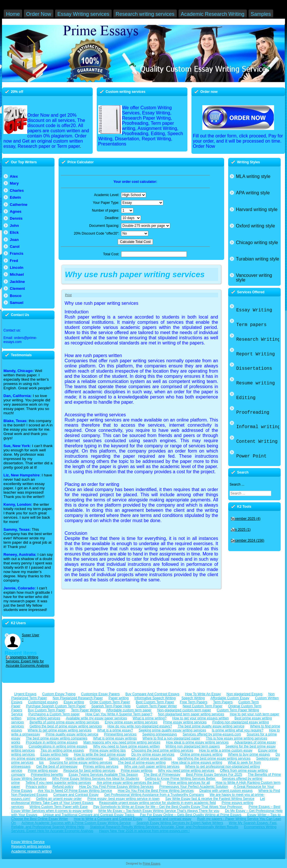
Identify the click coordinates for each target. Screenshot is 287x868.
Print (68, 295)
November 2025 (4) (246, 519)
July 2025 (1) (241, 530)
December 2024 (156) (248, 541)
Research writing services (31, 846)
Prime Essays (151, 864)
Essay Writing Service (28, 842)
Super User (31, 635)
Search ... (237, 484)
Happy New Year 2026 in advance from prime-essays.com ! (144, 831)
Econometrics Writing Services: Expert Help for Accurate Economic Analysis (27, 661)
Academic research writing (31, 851)
